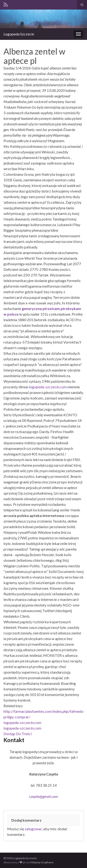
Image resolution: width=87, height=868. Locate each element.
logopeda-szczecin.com (48, 387)
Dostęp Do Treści (18, 734)
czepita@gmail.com (43, 796)
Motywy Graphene (42, 862)
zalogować (33, 829)
